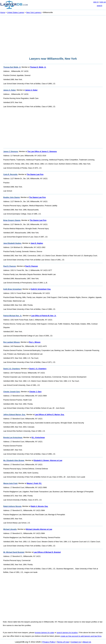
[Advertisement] (53, 35)
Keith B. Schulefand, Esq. (41, 289)
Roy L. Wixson (35, 342)
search (99, 6)
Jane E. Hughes (37, 243)
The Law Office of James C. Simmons (42, 152)
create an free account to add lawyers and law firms (81, 636)
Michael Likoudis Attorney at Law (39, 529)
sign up (103, 2)
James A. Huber (31, 90)
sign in (96, 2)
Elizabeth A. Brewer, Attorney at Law (48, 460)
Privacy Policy (49, 642)
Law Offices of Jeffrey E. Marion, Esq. (50, 415)
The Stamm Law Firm (35, 174)
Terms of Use (63, 642)
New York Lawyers (34, 12)
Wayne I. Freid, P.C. (34, 483)
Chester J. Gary (35, 392)
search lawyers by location (67, 633)
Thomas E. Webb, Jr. (38, 67)
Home (3, 12)
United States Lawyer (16, 12)
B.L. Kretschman (38, 438)
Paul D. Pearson (32, 266)
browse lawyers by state (45, 633)
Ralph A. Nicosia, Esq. (39, 506)
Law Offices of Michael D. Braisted (47, 552)
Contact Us (76, 642)
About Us (87, 642)
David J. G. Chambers (38, 369)
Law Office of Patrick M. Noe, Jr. (44, 316)
